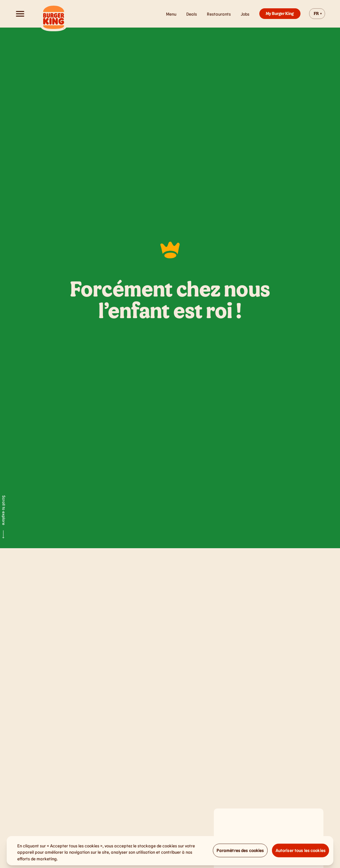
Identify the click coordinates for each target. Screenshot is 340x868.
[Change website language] (317, 14)
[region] (170, 853)
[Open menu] (20, 14)
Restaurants (219, 14)
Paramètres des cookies (240, 852)
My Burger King (280, 13)
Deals (192, 14)
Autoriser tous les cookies (300, 852)
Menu (171, 14)
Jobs (245, 14)
